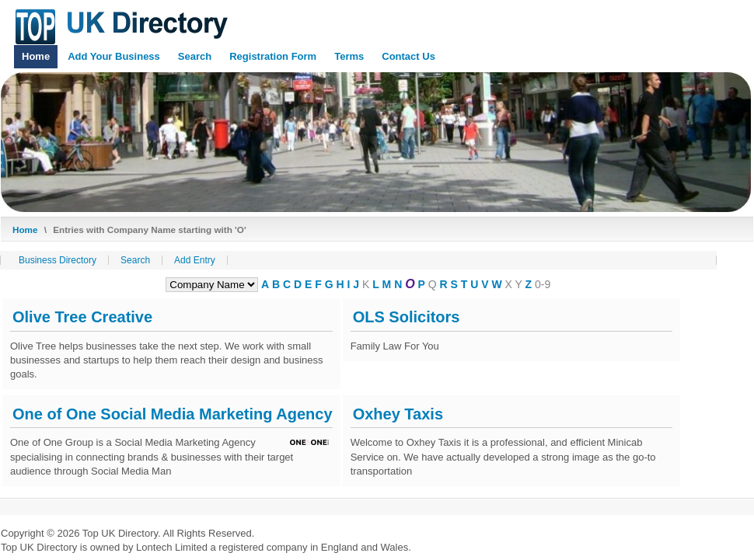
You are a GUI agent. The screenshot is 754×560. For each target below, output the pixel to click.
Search (195, 56)
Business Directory (58, 260)
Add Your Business (114, 56)
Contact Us (408, 56)
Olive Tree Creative (82, 317)
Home (36, 56)
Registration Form (273, 56)
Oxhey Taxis (398, 414)
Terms (349, 56)
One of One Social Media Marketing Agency (173, 414)
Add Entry (195, 260)
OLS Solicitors (407, 317)
